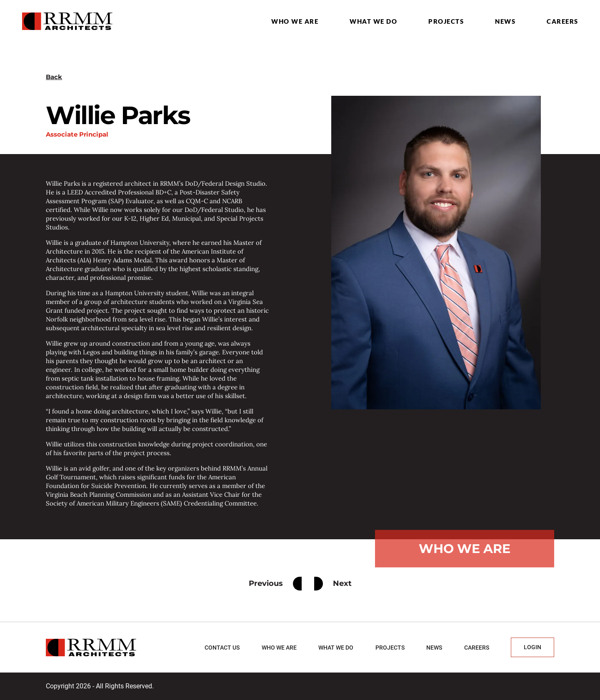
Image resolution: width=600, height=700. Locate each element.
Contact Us (222, 648)
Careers (562, 21)
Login (532, 647)
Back (54, 77)
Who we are (295, 21)
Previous (275, 584)
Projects (446, 21)
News (505, 21)
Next (333, 584)
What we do (373, 21)
